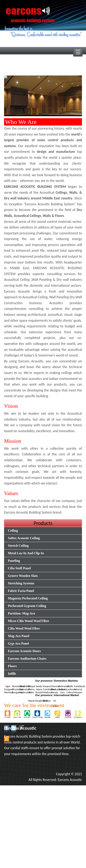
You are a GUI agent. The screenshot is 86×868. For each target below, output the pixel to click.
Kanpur (47, 686)
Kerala (55, 692)
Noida (39, 686)
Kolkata (63, 689)
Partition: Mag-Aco (21, 613)
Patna (31, 689)
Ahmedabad (18, 686)
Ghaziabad (17, 689)
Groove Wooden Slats (23, 576)
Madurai (47, 692)
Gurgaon (9, 689)
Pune (31, 692)
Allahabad (25, 686)
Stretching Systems (21, 583)
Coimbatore (49, 689)
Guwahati (25, 689)
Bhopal (31, 686)
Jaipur (39, 689)
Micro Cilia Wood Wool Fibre (28, 621)
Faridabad (80, 686)
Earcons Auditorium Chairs (27, 659)
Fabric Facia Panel (21, 591)
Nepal (31, 701)
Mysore (78, 692)
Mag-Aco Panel (19, 636)
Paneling (14, 561)
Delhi (70, 686)
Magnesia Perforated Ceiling (28, 598)
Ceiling (13, 531)
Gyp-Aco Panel (18, 643)
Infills (12, 674)
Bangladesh (41, 701)
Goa (62, 692)
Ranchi (39, 692)
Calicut (70, 692)
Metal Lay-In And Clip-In (26, 553)
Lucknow (71, 689)
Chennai (55, 686)
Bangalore (17, 692)
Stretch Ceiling (18, 546)
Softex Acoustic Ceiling (24, 538)
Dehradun (64, 686)
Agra (8, 686)
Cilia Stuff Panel (19, 568)
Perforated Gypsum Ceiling (27, 606)
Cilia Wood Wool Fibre (24, 628)
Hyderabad (26, 692)
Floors (12, 666)
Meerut (78, 689)
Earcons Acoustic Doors (24, 651)
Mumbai (9, 692)
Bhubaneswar (58, 689)
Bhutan (47, 701)
